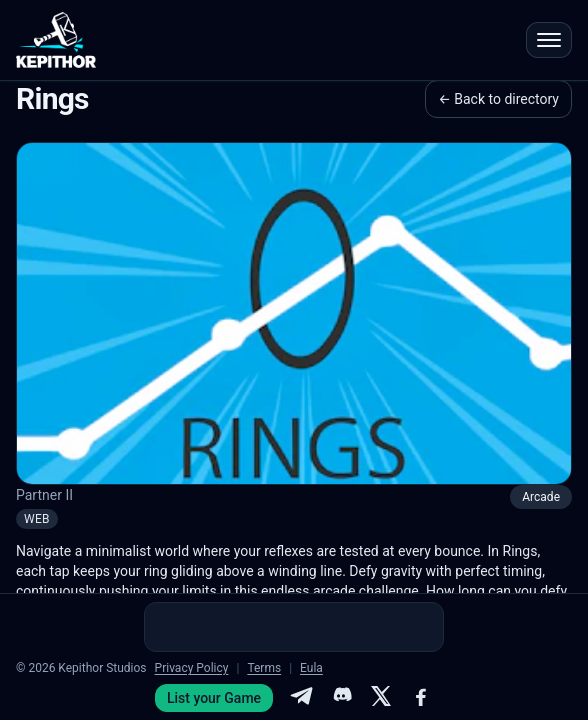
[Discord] (341, 698)
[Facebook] (421, 698)
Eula (311, 668)
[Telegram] (301, 698)
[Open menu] (549, 40)
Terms (264, 668)
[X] (381, 698)
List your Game (214, 698)
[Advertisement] (294, 627)
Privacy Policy (192, 668)
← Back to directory (498, 99)
